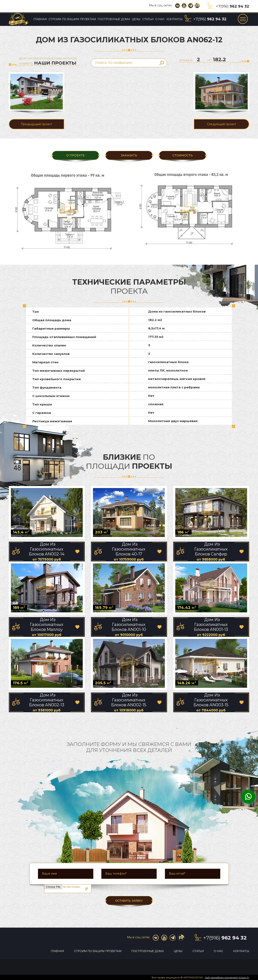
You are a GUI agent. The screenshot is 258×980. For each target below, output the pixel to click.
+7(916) (232, 6)
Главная (40, 19)
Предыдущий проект (37, 124)
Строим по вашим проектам (72, 19)
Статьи (148, 19)
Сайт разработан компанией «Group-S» (227, 978)
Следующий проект (222, 124)
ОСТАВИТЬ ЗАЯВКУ (129, 901)
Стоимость (182, 155)
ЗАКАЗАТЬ (129, 155)
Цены (136, 19)
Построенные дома (114, 19)
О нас (160, 19)
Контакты (175, 19)
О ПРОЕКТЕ (76, 155)
